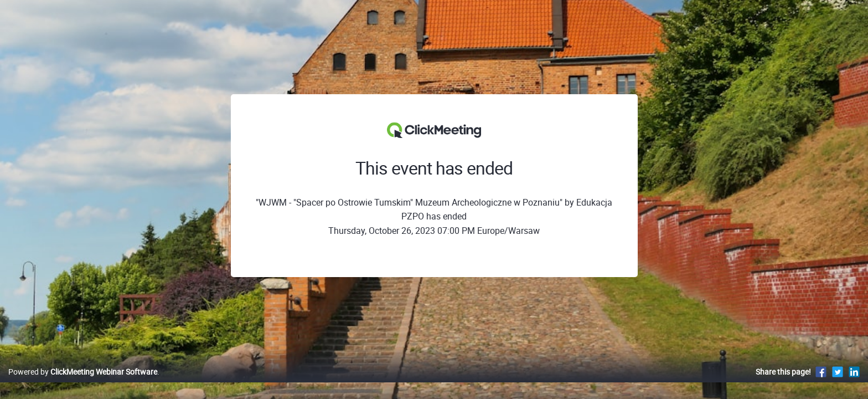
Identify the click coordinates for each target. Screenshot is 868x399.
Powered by (83, 383)
